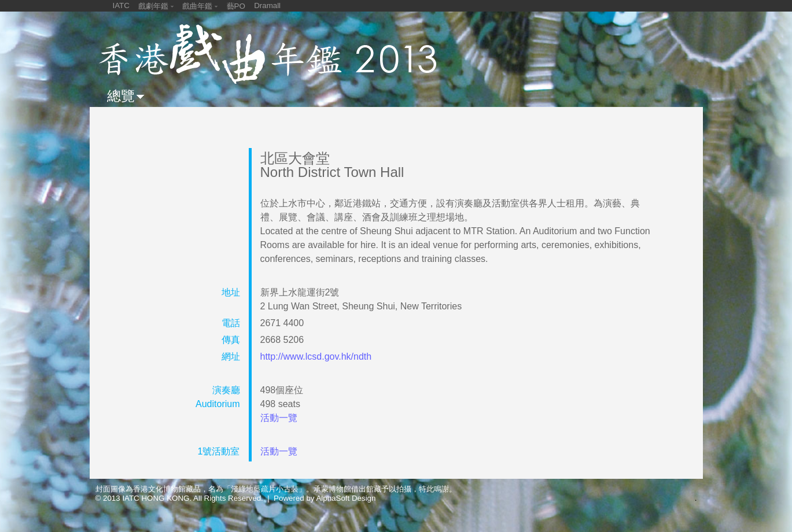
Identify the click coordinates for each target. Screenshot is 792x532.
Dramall (267, 5)
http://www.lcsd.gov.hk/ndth (316, 356)
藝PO (236, 6)
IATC (121, 5)
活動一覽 (279, 418)
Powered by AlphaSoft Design (325, 498)
